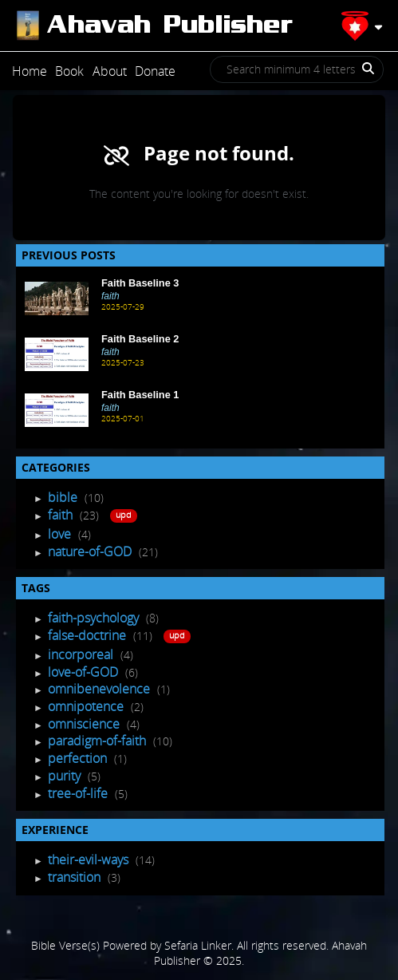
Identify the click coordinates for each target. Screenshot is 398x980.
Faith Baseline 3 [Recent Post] (140, 283)
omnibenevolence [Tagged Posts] (100, 689)
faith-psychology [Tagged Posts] (95, 618)
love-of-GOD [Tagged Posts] (85, 672)
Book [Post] (69, 71)
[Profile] (362, 26)
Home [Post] (30, 71)
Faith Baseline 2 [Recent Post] (140, 339)
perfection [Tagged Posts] (79, 758)
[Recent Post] (57, 298)
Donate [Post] (155, 71)
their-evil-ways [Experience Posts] (90, 859)
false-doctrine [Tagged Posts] (89, 635)
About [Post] (110, 71)
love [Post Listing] (61, 534)
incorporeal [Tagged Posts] (82, 654)
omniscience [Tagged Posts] (85, 724)
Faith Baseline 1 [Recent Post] (140, 395)
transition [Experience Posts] (76, 877)
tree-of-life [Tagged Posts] (79, 793)
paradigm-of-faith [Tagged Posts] (99, 741)
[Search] (362, 74)
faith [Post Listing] (62, 515)
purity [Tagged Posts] (66, 776)
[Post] (153, 26)
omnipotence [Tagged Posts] (87, 706)
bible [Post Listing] (64, 497)
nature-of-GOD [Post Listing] (91, 551)
